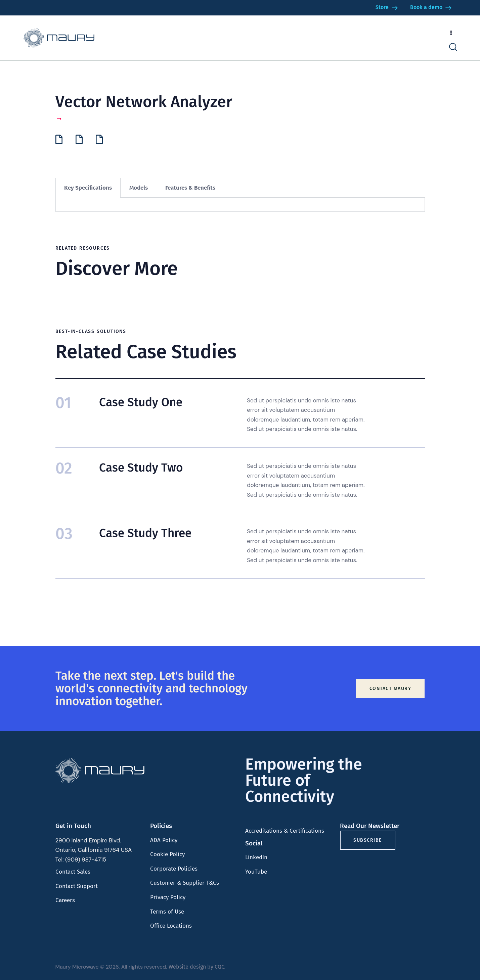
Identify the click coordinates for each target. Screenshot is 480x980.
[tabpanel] (240, 205)
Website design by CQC (197, 967)
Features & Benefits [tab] (190, 188)
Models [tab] (139, 188)
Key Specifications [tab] (88, 188)
